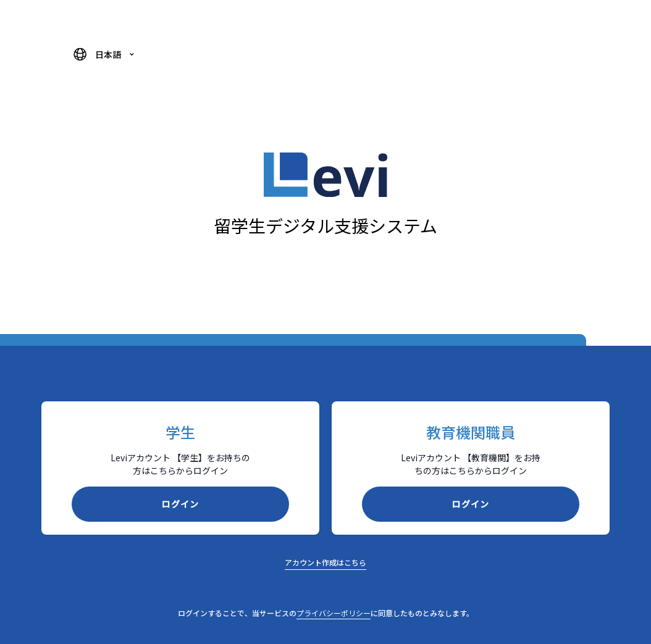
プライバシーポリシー (334, 613)
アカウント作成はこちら (325, 562)
